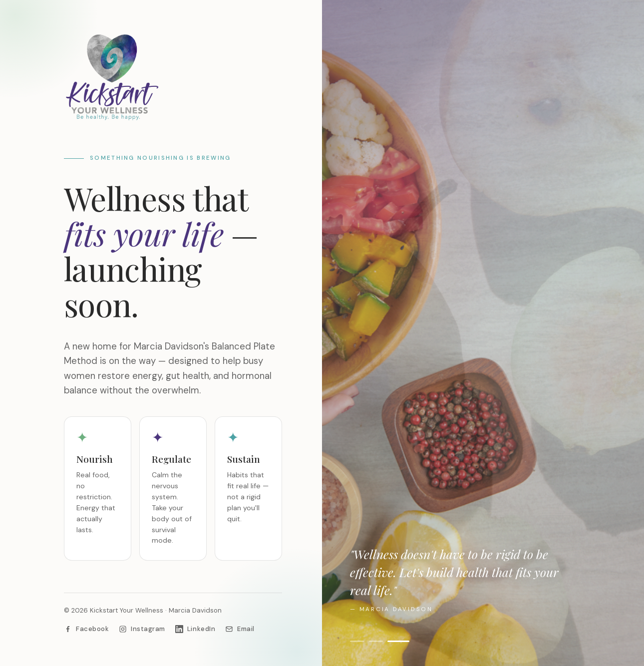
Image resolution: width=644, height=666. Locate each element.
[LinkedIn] (195, 629)
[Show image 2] (379, 641)
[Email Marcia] (240, 629)
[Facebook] (86, 629)
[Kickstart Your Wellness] (173, 77)
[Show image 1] (357, 641)
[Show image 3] (402, 641)
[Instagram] (142, 629)
